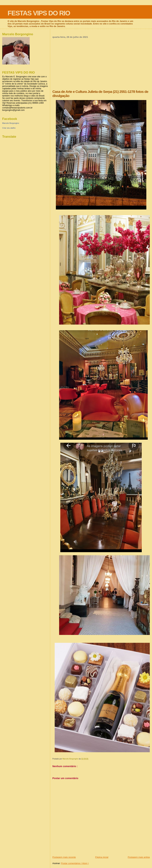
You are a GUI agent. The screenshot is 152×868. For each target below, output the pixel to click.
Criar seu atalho (9, 128)
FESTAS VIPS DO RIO (39, 13)
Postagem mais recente (64, 857)
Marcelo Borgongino (11, 123)
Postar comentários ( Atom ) (75, 863)
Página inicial (102, 857)
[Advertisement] (101, 64)
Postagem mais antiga (139, 857)
